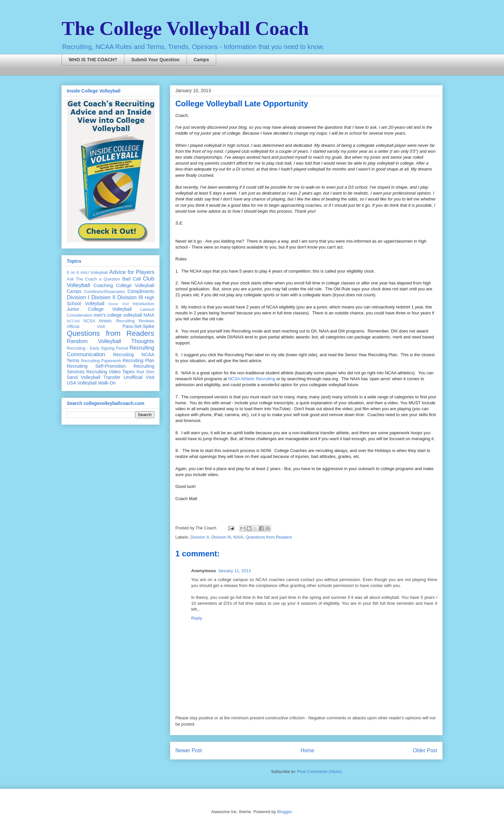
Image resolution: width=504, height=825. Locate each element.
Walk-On (107, 383)
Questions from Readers (269, 537)
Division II (200, 537)
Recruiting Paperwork (101, 361)
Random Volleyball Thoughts (111, 341)
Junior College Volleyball (99, 309)
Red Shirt (145, 372)
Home (308, 750)
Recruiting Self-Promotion (96, 366)
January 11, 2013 (234, 571)
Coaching (103, 285)
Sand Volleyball (84, 377)
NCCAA (73, 321)
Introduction (143, 304)
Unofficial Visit (139, 377)
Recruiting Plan (139, 360)
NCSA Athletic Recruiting (252, 379)
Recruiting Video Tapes (110, 372)
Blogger (284, 812)
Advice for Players (132, 272)
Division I (78, 297)
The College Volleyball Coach (185, 28)
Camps (202, 60)
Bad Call (132, 279)
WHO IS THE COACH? (93, 60)
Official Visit (86, 327)
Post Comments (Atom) (319, 772)
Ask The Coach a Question (93, 279)
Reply (197, 618)
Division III (221, 537)
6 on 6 (73, 273)
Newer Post (189, 750)
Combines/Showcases (104, 292)
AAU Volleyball (94, 273)
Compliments (141, 291)
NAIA (238, 537)
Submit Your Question (155, 60)
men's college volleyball (118, 315)
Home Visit (118, 304)
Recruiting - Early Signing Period (97, 348)
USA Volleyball (82, 383)
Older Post (425, 750)
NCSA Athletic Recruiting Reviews (119, 321)
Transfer (112, 377)
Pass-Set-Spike (139, 326)
